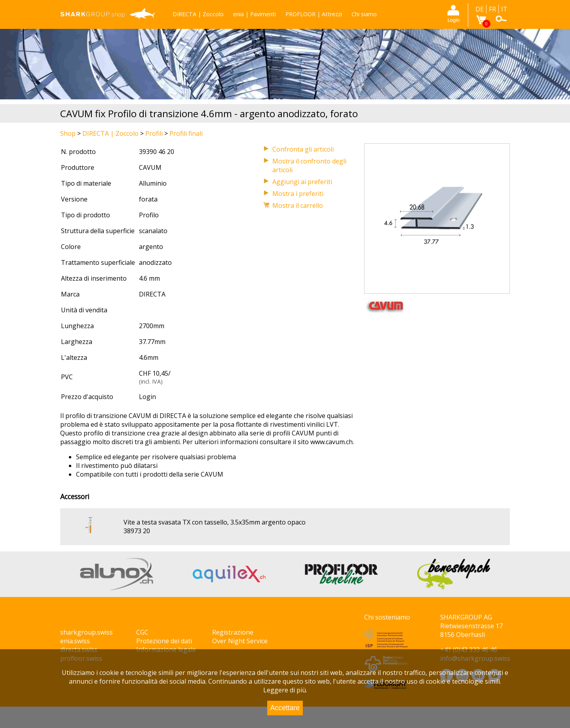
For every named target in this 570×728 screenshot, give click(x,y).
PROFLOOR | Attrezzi (314, 14)
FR (492, 9)
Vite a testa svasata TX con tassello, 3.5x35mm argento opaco (215, 522)
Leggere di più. (285, 690)
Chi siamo (364, 14)
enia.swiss (75, 641)
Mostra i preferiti (298, 194)
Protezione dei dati (164, 641)
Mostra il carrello (298, 205)
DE (480, 9)
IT (504, 9)
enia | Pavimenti (255, 14)
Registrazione (233, 632)
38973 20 (137, 531)
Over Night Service (240, 641)
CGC (142, 632)
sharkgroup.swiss (86, 632)
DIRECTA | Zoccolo (198, 14)
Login (147, 397)
